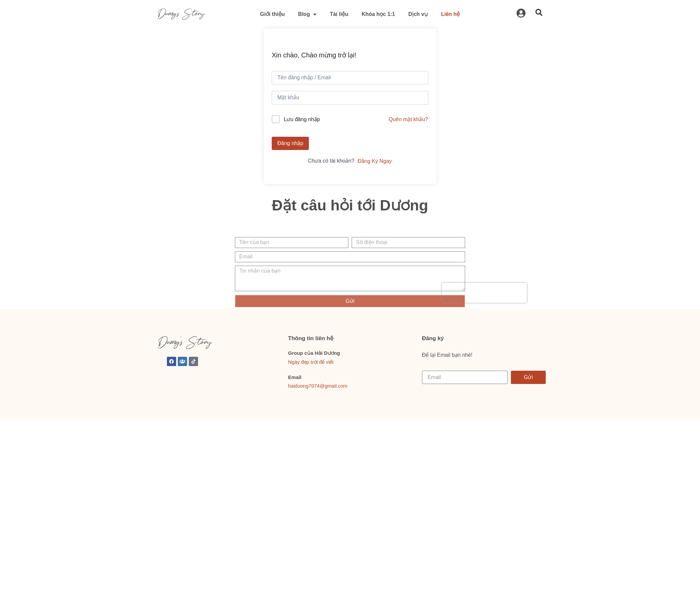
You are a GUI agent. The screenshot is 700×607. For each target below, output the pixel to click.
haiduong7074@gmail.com (318, 386)
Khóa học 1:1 (378, 14)
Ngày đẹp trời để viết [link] (311, 362)
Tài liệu (339, 14)
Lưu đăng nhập (302, 119)
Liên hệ (450, 14)
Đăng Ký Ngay (375, 161)
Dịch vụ (418, 14)
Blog (308, 14)
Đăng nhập (290, 143)
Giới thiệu (273, 14)
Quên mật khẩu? (409, 119)
